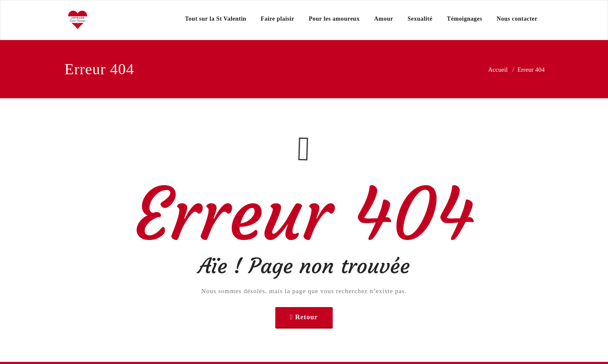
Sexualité (420, 19)
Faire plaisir (277, 19)
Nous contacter (517, 19)
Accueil (498, 70)
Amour (384, 19)
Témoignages (464, 19)
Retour (307, 317)
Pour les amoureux (334, 19)
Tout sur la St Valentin (216, 19)
